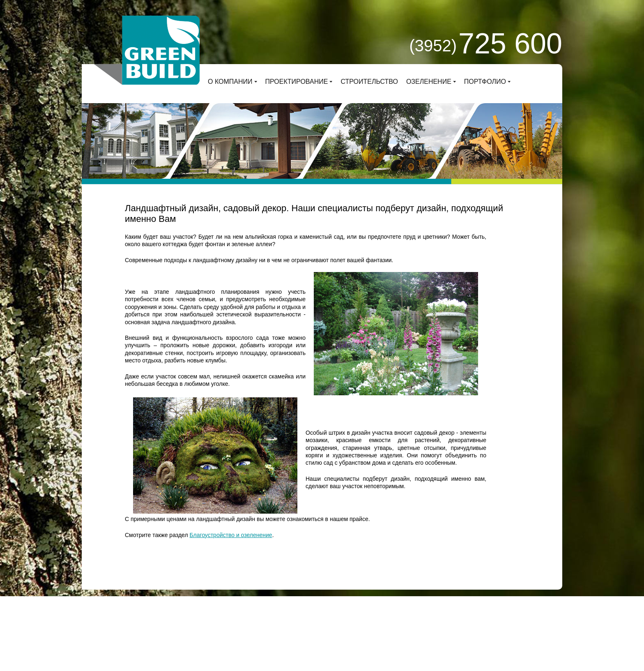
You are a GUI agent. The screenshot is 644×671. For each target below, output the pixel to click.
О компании (230, 82)
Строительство (369, 82)
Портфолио (485, 82)
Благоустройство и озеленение (231, 535)
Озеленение (429, 82)
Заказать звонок (409, 612)
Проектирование (297, 82)
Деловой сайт (210, 620)
